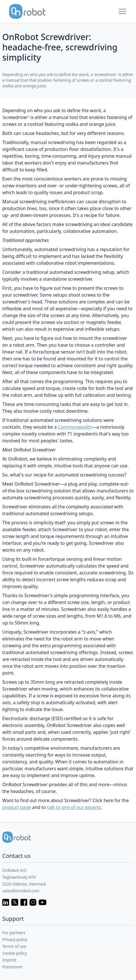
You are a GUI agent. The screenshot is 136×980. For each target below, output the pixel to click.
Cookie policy (15, 953)
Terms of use (14, 946)
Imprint (9, 960)
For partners (14, 933)
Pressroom (12, 967)
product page (17, 807)
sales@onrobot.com (21, 891)
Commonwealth (75, 427)
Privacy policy (15, 939)
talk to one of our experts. (74, 807)
